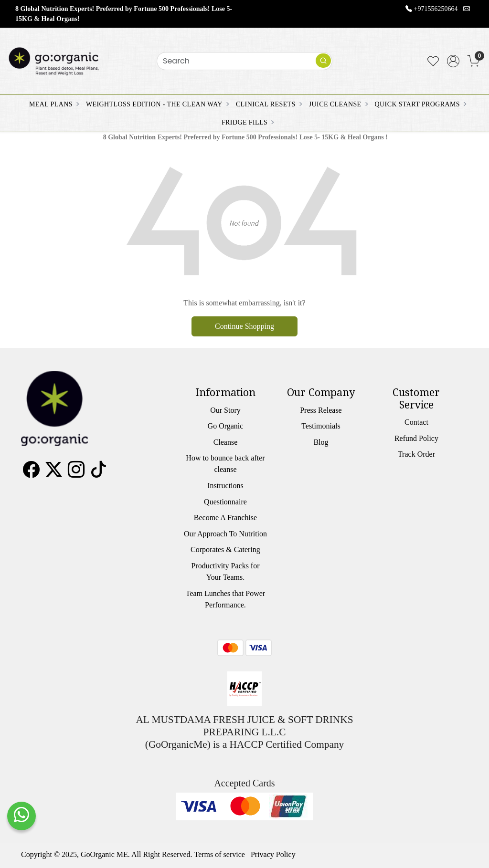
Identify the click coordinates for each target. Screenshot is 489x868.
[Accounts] (453, 61)
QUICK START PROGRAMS (420, 104)
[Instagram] (76, 473)
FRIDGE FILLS (247, 122)
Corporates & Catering (225, 549)
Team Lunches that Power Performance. (225, 599)
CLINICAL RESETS (269, 104)
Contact (416, 422)
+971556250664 (436, 9)
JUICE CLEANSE (338, 104)
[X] (54, 473)
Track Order (416, 454)
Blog (321, 442)
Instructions (225, 486)
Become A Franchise (225, 518)
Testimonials (321, 426)
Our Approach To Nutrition (225, 534)
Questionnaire (225, 502)
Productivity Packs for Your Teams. (225, 571)
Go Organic (226, 426)
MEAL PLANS (54, 104)
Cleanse (226, 442)
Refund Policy (416, 438)
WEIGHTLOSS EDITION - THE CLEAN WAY (157, 104)
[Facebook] (31, 473)
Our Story (225, 410)
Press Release (321, 410)
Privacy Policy (273, 854)
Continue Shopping (244, 326)
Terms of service (220, 854)
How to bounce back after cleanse (225, 464)
